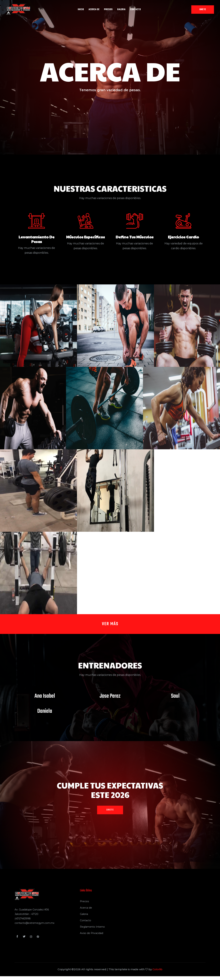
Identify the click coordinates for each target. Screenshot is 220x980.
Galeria (84, 918)
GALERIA (121, 10)
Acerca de (86, 911)
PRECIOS (108, 10)
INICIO (81, 10)
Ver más (110, 626)
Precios (84, 905)
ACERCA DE (94, 10)
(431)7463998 (23, 922)
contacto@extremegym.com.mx (34, 927)
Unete (203, 10)
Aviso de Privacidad (92, 937)
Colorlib (157, 973)
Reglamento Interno (92, 931)
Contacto (135, 10)
